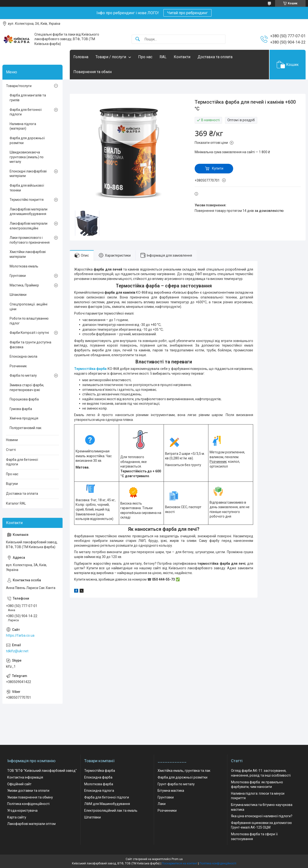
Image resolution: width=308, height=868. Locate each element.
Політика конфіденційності (28, 804)
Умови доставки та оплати (28, 791)
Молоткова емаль (24, 266)
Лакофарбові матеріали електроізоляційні (29, 226)
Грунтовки (18, 276)
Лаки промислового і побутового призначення (30, 240)
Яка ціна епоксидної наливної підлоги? (262, 816)
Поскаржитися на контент (180, 863)
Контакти (182, 57)
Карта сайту (17, 817)
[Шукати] (138, 39)
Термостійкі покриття (27, 200)
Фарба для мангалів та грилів (28, 98)
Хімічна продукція (24, 418)
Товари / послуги (111, 57)
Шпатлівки (93, 817)
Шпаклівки (18, 295)
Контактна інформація (25, 777)
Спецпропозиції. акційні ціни (29, 307)
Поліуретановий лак (26, 428)
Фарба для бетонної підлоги (26, 112)
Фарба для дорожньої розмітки (27, 140)
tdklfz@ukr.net (17, 651)
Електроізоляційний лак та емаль (111, 811)
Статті (11, 450)
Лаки (162, 804)
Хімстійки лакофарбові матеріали (28, 254)
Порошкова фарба (24, 399)
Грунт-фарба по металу (176, 784)
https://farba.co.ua (20, 635)
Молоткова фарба (99, 784)
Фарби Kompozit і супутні (29, 333)
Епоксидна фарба (98, 777)
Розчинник (18, 366)
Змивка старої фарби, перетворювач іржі (27, 387)
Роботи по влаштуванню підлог (29, 321)
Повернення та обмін (93, 72)
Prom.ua (177, 859)
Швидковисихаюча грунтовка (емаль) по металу (27, 157)
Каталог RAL (16, 503)
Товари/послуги (19, 86)
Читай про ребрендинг (187, 13)
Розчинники (167, 811)
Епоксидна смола (23, 356)
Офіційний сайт (19, 784)
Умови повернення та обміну (30, 797)
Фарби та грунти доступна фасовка (30, 345)
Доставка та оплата (215, 57)
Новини (12, 440)
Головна (81, 57)
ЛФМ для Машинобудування (107, 804)
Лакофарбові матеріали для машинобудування (29, 212)
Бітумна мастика (171, 791)
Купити (218, 168)
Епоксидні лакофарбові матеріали (28, 174)
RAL (163, 57)
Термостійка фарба (90, 369)
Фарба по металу (23, 375)
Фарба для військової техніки (27, 188)
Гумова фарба (21, 409)
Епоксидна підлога (99, 791)
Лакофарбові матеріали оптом (31, 824)
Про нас (145, 57)
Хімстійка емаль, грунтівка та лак (184, 771)
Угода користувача (22, 811)
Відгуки (12, 484)
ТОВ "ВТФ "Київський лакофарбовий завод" (42, 771)
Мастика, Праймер (24, 285)
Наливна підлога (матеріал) (23, 126)
